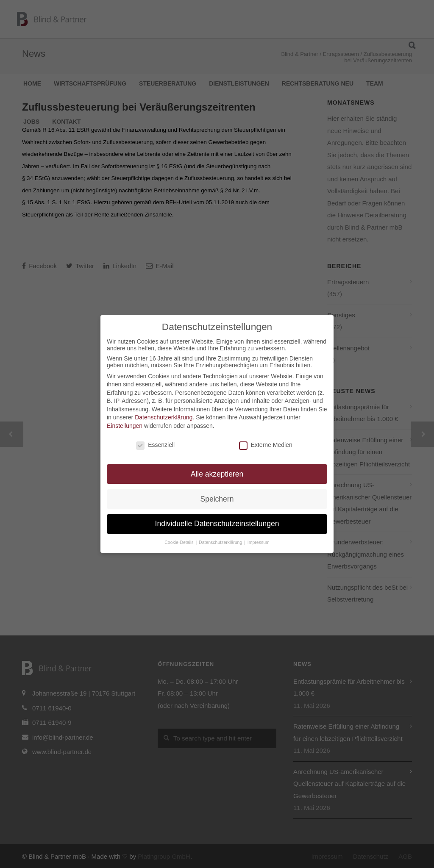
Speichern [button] (217, 499)
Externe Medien (266, 445)
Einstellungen (125, 426)
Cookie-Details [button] (179, 542)
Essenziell (155, 445)
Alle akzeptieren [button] (217, 474)
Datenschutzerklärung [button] (221, 542)
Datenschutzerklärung (164, 417)
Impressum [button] (259, 542)
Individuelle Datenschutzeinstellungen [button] (217, 524)
